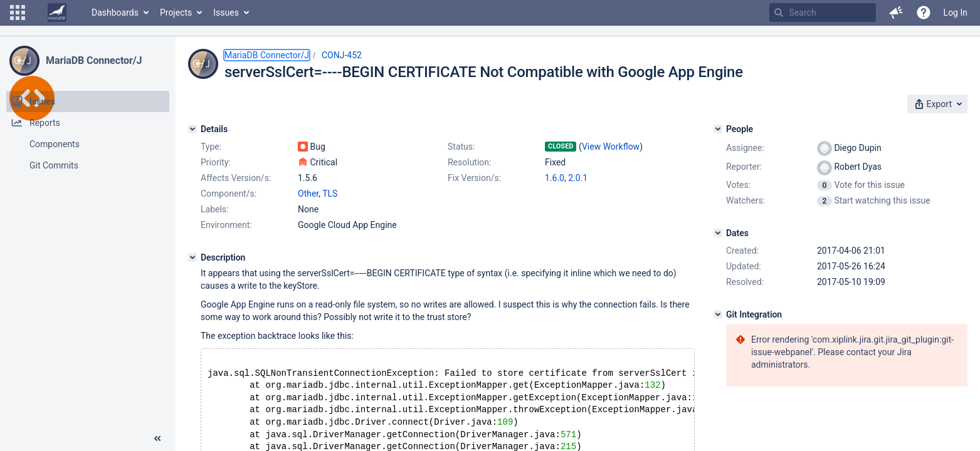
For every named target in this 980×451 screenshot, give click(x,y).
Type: (211, 147)
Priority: (216, 162)
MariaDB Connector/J (94, 60)
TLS (330, 194)
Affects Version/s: (236, 178)
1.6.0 (555, 178)
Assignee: (745, 148)
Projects (176, 13)
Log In (956, 13)
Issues (226, 13)
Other (308, 194)
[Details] (192, 129)
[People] (718, 129)
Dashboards (115, 13)
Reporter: (744, 167)
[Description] (192, 257)
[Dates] (718, 233)
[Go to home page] (57, 13)
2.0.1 (578, 178)
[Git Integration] (718, 314)
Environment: (226, 225)
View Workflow (611, 147)
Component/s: (229, 194)
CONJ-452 (342, 55)
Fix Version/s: (474, 178)
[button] (18, 13)
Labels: (214, 209)
